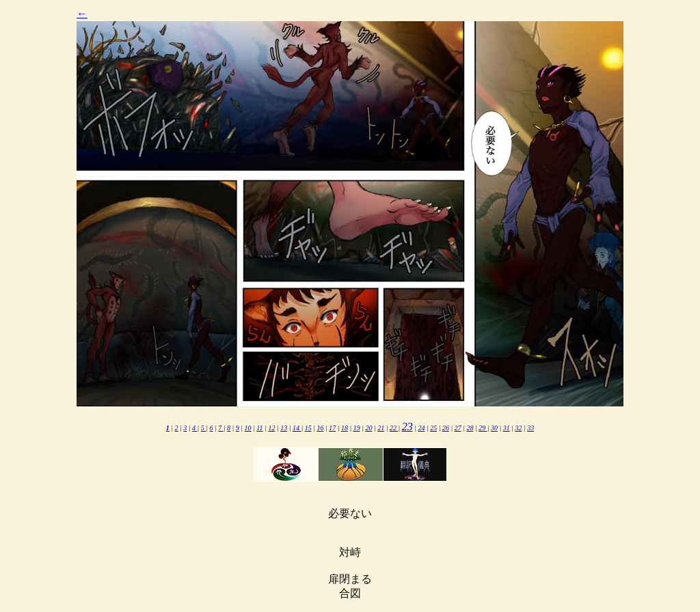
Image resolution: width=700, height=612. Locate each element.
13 (284, 428)
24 (421, 428)
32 (518, 428)
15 (308, 428)
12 (271, 428)
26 (446, 428)
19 (357, 428)
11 (259, 428)
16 (320, 428)
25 (433, 428)
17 (332, 428)
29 (483, 428)
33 (530, 428)
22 (394, 428)
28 (470, 428)
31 (507, 428)
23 (407, 427)
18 (345, 428)
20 (368, 428)
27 (458, 428)
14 (297, 428)
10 (248, 428)
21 (381, 428)
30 (494, 428)
